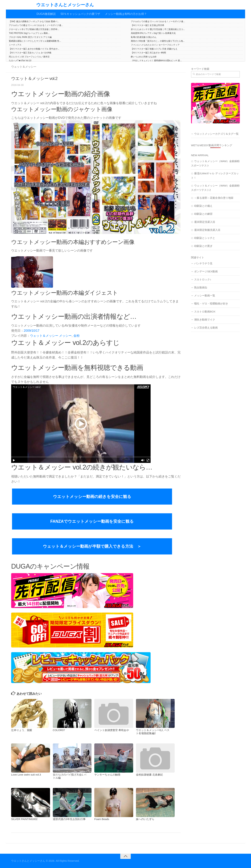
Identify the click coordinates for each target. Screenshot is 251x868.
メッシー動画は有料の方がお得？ (126, 14)
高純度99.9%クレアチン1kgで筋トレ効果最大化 (153, 33)
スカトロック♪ (203, 279)
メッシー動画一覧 (205, 295)
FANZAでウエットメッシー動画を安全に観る (92, 521)
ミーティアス (15, 45)
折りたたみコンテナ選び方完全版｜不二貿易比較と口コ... (158, 29)
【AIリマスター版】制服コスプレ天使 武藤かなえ (154, 49)
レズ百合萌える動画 (206, 328)
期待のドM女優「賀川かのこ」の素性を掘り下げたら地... (158, 41)
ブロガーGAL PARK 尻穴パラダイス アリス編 (30, 37)
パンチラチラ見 (203, 263)
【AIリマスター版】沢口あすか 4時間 (148, 53)
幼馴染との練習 (203, 214)
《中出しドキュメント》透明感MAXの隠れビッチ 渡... (156, 61)
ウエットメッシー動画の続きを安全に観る (92, 497)
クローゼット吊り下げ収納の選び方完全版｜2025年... (34, 29)
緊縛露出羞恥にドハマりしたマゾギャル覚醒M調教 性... (35, 41)
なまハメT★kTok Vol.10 (20, 61)
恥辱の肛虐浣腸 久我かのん (144, 37)
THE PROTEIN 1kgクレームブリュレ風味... (29, 33)
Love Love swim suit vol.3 (26, 775)
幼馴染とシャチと (205, 238)
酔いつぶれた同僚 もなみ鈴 (144, 57)
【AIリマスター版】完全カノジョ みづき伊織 (30, 53)
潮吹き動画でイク (205, 320)
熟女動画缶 (201, 287)
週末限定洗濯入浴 (205, 222)
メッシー (65, 336)
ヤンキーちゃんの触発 (107, 775)
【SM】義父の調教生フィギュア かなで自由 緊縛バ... (34, 21)
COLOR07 (59, 730)
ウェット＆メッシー (24, 67)
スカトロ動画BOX (205, 312)
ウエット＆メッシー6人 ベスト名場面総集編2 (153, 732)
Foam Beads (102, 819)
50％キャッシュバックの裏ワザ (80, 14)
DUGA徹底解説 (46, 14)
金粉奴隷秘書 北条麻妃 (149, 775)
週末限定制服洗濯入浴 (207, 230)
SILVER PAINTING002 (24, 819)
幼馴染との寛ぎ (203, 246)
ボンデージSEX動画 (206, 271)
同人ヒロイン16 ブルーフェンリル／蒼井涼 (29, 57)
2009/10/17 (32, 331)
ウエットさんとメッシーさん (65, 5)
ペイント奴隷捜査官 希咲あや (112, 730)
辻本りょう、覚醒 (22, 730)
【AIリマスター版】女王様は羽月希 (148, 25)
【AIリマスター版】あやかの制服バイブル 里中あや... (34, 49)
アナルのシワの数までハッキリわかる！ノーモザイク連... (158, 21)
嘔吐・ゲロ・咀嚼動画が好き (211, 303)
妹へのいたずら (145, 819)
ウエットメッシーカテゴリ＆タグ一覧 (216, 134)
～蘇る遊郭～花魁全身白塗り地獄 (214, 198)
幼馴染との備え (203, 206)
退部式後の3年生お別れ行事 (69, 819)
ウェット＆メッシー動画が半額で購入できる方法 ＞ (92, 546)
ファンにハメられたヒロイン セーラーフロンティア (155, 45)
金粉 (77, 336)
